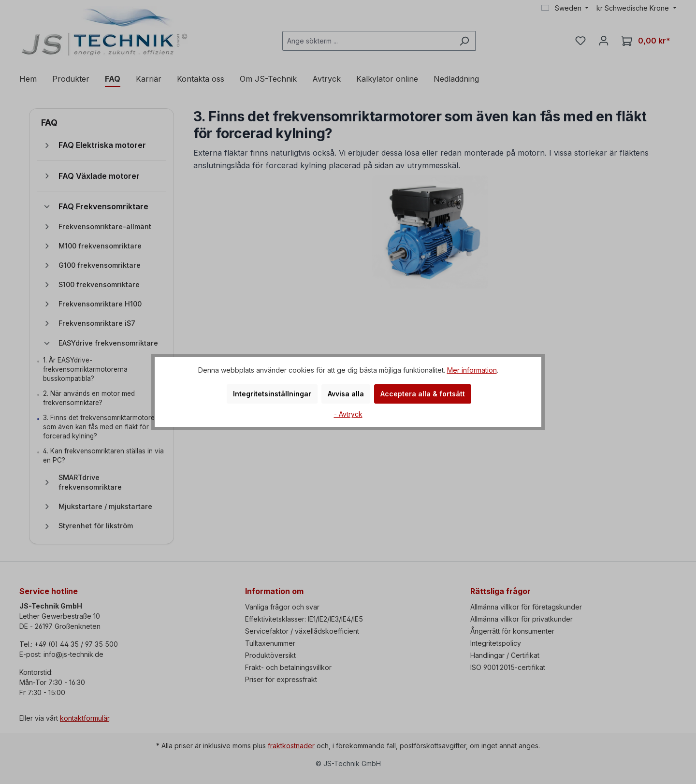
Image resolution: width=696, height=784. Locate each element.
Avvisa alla (346, 394)
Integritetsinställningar (272, 394)
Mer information (472, 370)
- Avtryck (348, 414)
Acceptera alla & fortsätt (423, 394)
